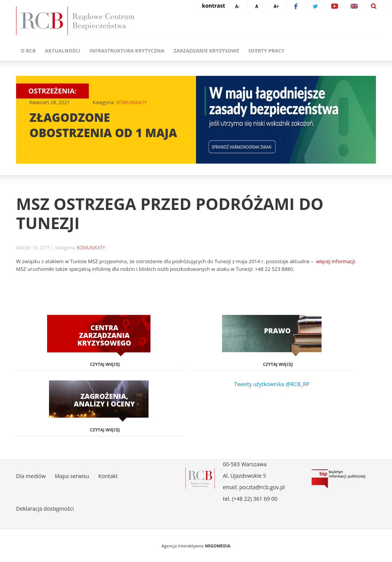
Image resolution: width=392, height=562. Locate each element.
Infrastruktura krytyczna (127, 51)
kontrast (214, 6)
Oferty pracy (266, 51)
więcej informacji (335, 261)
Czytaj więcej (105, 364)
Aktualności (62, 51)
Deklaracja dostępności (45, 509)
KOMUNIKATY (132, 102)
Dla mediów (31, 476)
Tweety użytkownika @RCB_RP (272, 384)
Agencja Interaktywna (183, 546)
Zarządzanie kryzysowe (206, 51)
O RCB (28, 51)
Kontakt (108, 476)
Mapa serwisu (72, 476)
